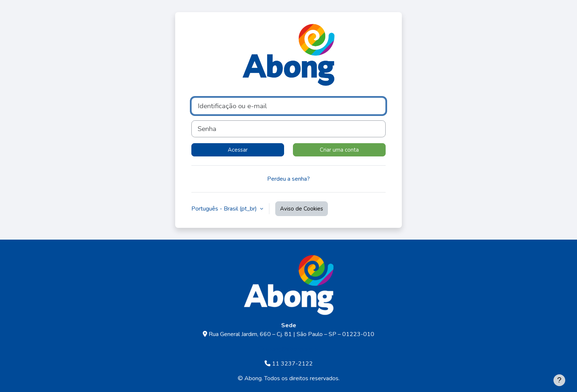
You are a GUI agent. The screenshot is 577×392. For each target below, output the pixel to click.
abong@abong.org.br (288, 349)
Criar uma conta (339, 150)
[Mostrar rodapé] (559, 380)
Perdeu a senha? (288, 179)
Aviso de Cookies (302, 209)
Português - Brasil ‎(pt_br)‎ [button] (225, 209)
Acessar (238, 150)
